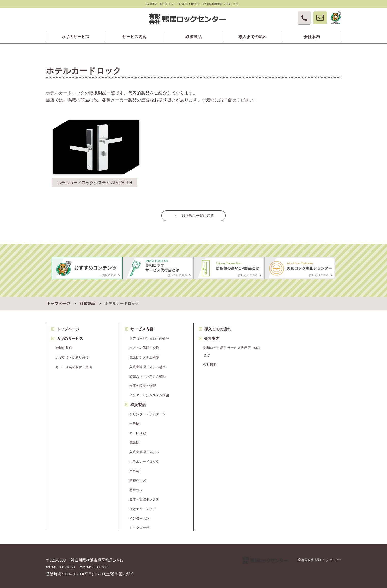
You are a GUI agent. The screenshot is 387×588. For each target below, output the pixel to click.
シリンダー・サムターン (148, 412)
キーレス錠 (138, 431)
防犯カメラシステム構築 (148, 374)
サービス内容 (134, 37)
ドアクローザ (139, 526)
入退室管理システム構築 (148, 365)
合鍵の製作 (64, 346)
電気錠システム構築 (144, 355)
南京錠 (134, 469)
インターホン (139, 516)
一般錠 (134, 422)
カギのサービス (75, 37)
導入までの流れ (253, 37)
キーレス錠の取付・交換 (74, 365)
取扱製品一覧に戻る (193, 215)
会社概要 (210, 362)
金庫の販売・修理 (143, 384)
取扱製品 (193, 37)
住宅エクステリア (143, 507)
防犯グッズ (138, 478)
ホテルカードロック (144, 459)
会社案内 (312, 37)
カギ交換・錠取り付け (72, 355)
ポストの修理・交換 (144, 346)
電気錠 (134, 440)
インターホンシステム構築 (149, 393)
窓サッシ (136, 488)
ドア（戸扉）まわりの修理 (149, 336)
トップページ (58, 302)
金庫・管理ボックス (144, 497)
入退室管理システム (144, 450)
